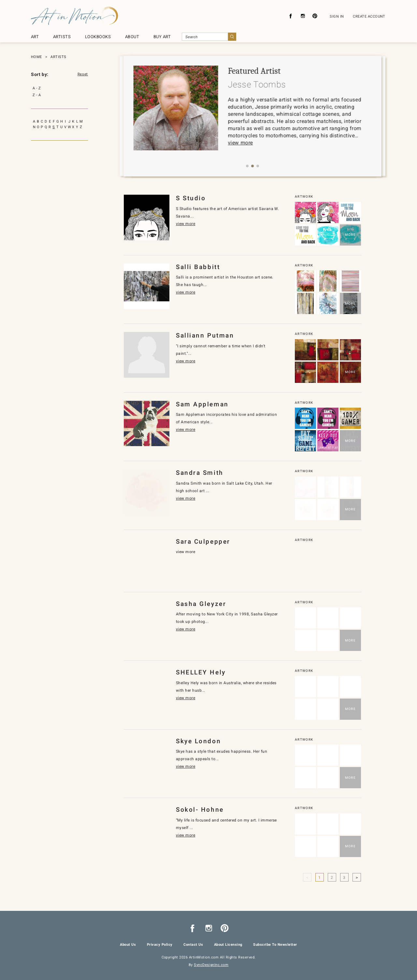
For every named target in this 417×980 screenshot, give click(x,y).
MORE (350, 235)
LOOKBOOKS (98, 37)
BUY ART (162, 37)
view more (242, 143)
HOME (36, 57)
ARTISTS (62, 37)
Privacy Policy (160, 945)
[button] (247, 166)
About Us (128, 945)
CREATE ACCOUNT (369, 16)
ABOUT (132, 37)
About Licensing (228, 945)
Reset (83, 74)
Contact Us (193, 945)
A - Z (37, 88)
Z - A (37, 95)
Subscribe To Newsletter (275, 945)
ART (35, 37)
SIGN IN (337, 16)
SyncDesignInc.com (211, 965)
